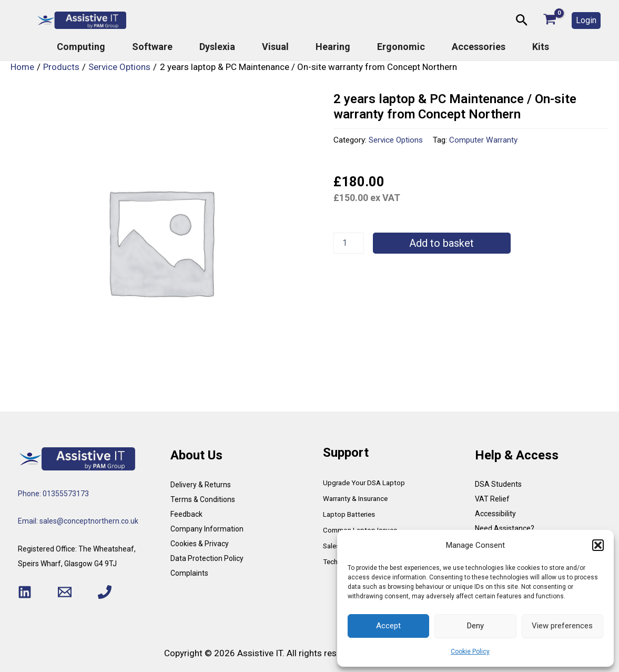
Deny (475, 626)
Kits (541, 47)
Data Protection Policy (207, 558)
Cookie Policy (470, 651)
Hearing (333, 47)
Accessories (479, 47)
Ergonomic (401, 47)
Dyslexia (217, 47)
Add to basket (442, 243)
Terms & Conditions (203, 499)
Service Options (396, 140)
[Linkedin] (25, 592)
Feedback (186, 514)
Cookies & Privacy (200, 544)
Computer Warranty (483, 140)
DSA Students (498, 484)
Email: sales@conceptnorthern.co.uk (78, 521)
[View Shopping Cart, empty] (550, 20)
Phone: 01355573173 (53, 494)
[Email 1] (65, 592)
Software (152, 47)
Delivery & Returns (201, 485)
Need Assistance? (505, 528)
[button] (598, 545)
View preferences (562, 626)
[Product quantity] (349, 243)
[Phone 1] (105, 592)
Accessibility (495, 514)
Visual (275, 47)
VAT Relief (492, 499)
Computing (81, 47)
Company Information (207, 529)
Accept (388, 626)
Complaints (189, 573)
